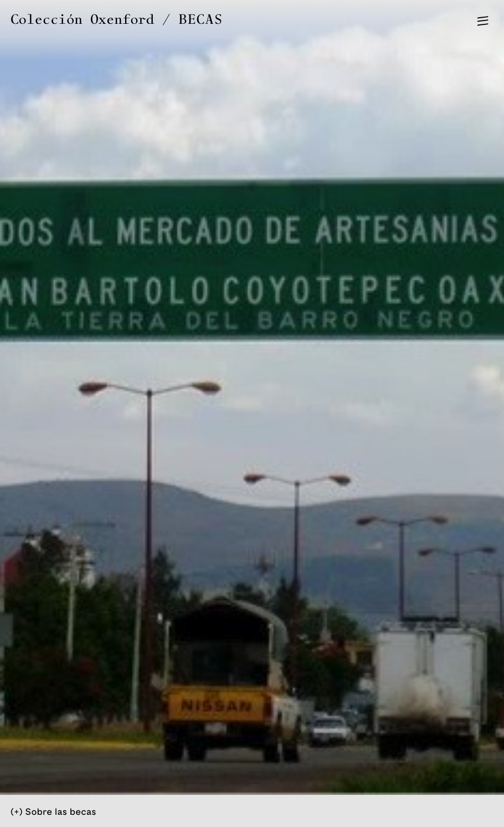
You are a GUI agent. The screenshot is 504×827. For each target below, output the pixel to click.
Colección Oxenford (82, 20)
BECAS (201, 20)
